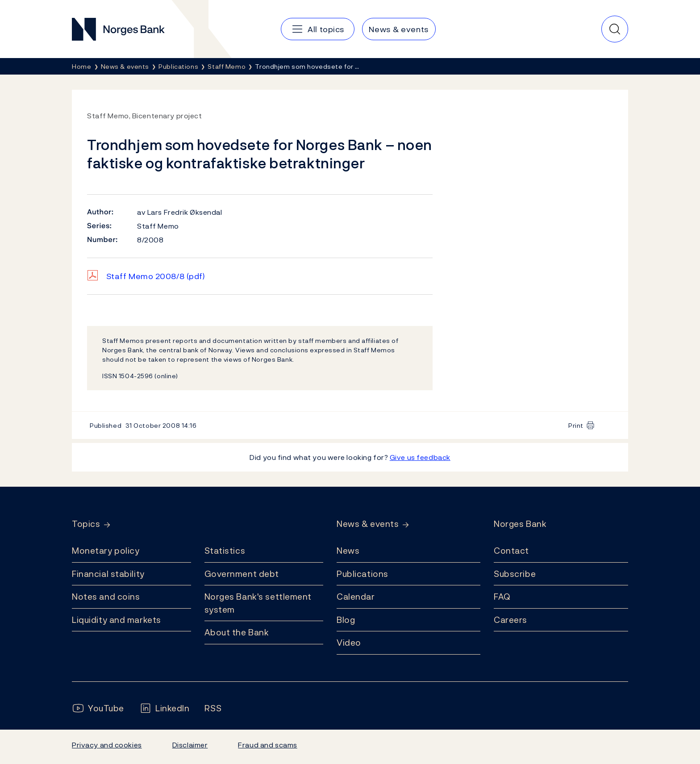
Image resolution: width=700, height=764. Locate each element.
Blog (346, 620)
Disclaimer (190, 745)
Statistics (225, 551)
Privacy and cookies (107, 745)
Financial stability (108, 574)
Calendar (356, 597)
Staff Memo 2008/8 (156, 276)
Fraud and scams (267, 745)
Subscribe (515, 574)
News (348, 551)
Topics (86, 524)
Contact (511, 551)
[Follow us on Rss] (213, 708)
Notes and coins (106, 597)
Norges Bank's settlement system (258, 603)
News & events (368, 524)
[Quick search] (615, 29)
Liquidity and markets (117, 620)
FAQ (502, 597)
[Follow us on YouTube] (98, 708)
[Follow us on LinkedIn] (165, 708)
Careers (510, 620)
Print (576, 425)
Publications (362, 574)
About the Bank (237, 632)
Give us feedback (420, 457)
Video (349, 643)
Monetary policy (106, 551)
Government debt (242, 574)
